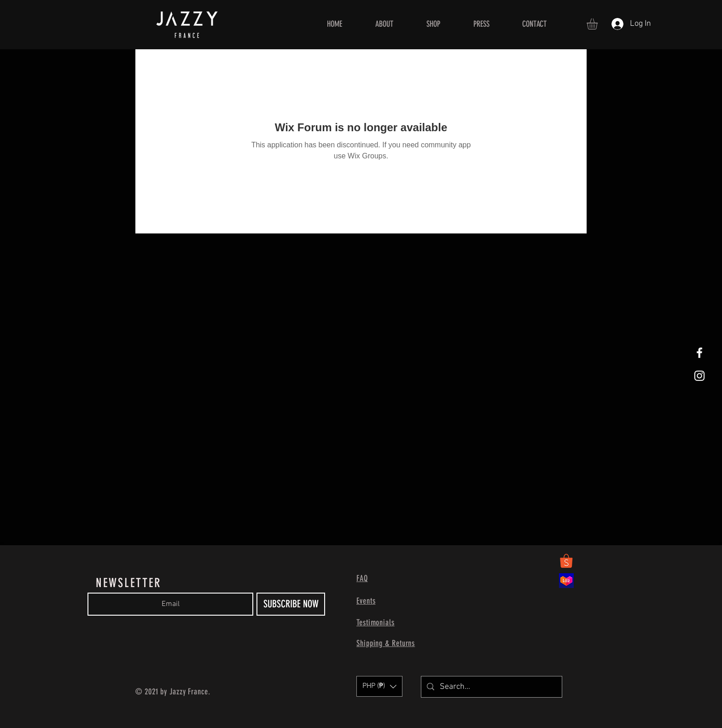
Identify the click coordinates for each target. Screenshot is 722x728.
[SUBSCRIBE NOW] (291, 604)
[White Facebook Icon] (699, 353)
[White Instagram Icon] (699, 376)
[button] (599, 24)
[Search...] (491, 687)
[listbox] (379, 686)
